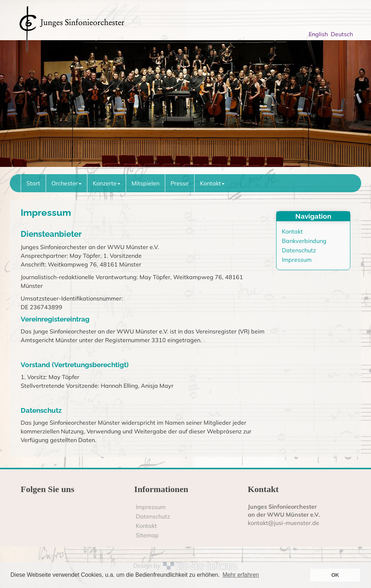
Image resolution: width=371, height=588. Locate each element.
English (320, 34)
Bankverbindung (304, 241)
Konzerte (107, 183)
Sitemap (147, 535)
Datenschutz (299, 250)
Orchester (66, 183)
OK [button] (335, 575)
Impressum (297, 260)
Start (33, 183)
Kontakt (212, 183)
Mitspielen (145, 183)
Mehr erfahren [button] (241, 575)
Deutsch (343, 34)
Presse (180, 183)
